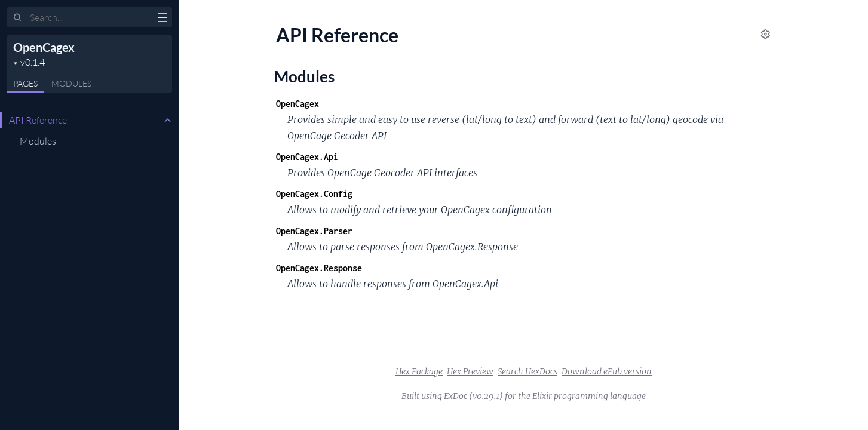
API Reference (38, 120)
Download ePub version (607, 371)
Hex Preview (470, 371)
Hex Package (419, 371)
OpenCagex (44, 47)
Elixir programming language (589, 396)
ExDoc (456, 396)
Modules (71, 83)
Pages (25, 83)
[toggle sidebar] (162, 19)
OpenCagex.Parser (314, 231)
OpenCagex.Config (314, 194)
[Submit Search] (18, 18)
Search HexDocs (527, 371)
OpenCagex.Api (307, 157)
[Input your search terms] (90, 17)
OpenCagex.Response (319, 268)
